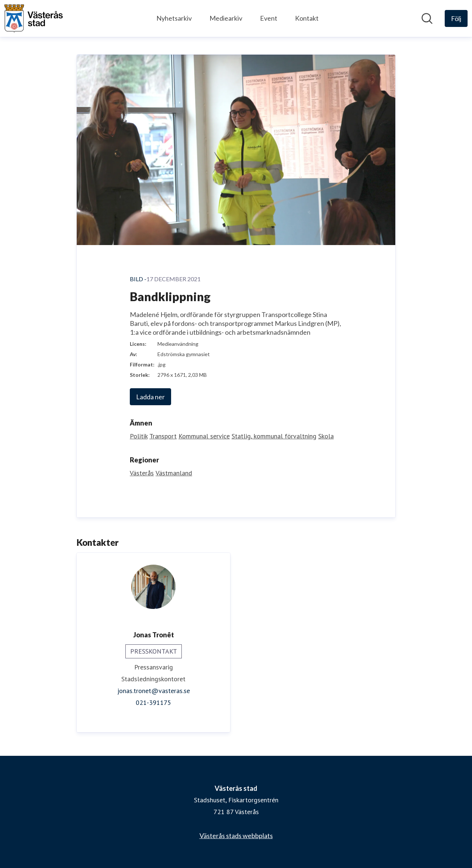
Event (269, 18)
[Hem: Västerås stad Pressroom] (34, 18)
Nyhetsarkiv (174, 18)
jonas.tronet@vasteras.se (154, 691)
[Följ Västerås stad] (456, 18)
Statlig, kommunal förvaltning (274, 436)
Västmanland (174, 473)
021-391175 (153, 702)
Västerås (142, 473)
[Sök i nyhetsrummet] (427, 18)
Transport (163, 436)
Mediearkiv (226, 18)
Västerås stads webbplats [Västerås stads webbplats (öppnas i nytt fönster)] (236, 836)
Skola (326, 436)
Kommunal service (204, 436)
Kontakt (307, 18)
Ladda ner (150, 397)
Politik (139, 436)
